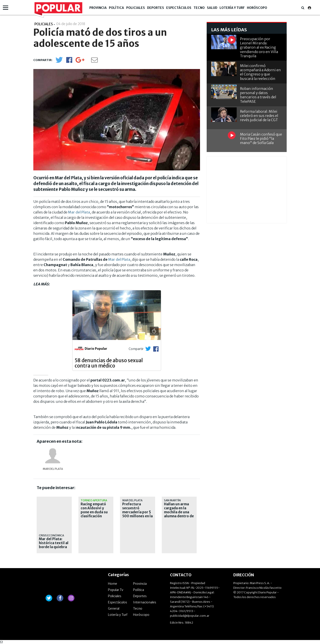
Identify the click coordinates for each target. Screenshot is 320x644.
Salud (212, 8)
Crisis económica (51, 535)
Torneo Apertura (94, 500)
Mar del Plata (79, 212)
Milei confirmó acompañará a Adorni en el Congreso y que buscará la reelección (260, 72)
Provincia (98, 8)
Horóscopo (257, 8)
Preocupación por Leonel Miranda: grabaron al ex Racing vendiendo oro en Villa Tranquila (259, 47)
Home (113, 584)
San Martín (172, 500)
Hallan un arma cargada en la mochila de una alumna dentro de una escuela (179, 512)
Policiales (136, 8)
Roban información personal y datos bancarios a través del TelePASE (258, 95)
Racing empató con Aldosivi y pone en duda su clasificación (94, 510)
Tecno (199, 8)
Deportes (156, 8)
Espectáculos (179, 8)
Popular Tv (116, 590)
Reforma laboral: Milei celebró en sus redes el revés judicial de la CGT (259, 116)
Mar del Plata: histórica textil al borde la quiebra (54, 543)
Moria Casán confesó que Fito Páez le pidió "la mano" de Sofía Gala (261, 138)
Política (116, 8)
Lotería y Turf (232, 8)
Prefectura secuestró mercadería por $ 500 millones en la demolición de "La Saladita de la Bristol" (137, 516)
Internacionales (145, 602)
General (114, 608)
